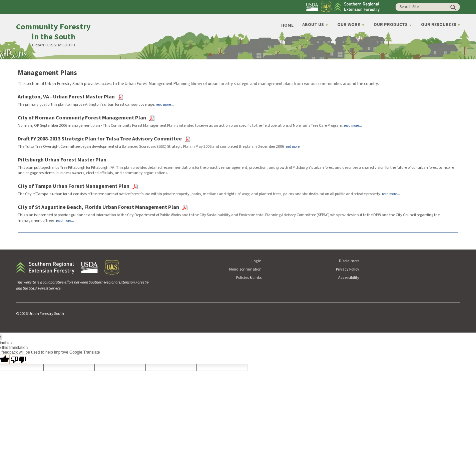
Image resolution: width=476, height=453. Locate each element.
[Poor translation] (18, 359)
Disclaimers (349, 261)
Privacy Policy (348, 269)
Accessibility (349, 278)
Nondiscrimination (245, 269)
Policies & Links (249, 278)
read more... (165, 105)
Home (287, 25)
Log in (257, 261)
